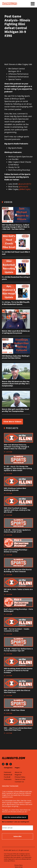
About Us (18, 772)
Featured (7, 772)
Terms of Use (20, 779)
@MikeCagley (25, 189)
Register (18, 775)
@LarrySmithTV (25, 184)
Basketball (8, 775)
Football (7, 777)
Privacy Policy (20, 777)
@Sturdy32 (23, 187)
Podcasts (8, 779)
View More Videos (12, 422)
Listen (9, 452)
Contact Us (19, 782)
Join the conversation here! (15, 817)
